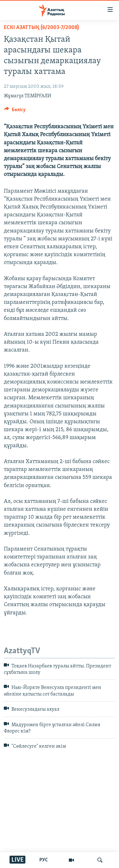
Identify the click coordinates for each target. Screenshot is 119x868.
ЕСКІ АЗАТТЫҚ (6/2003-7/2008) (41, 28)
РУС (44, 860)
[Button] (15, 111)
